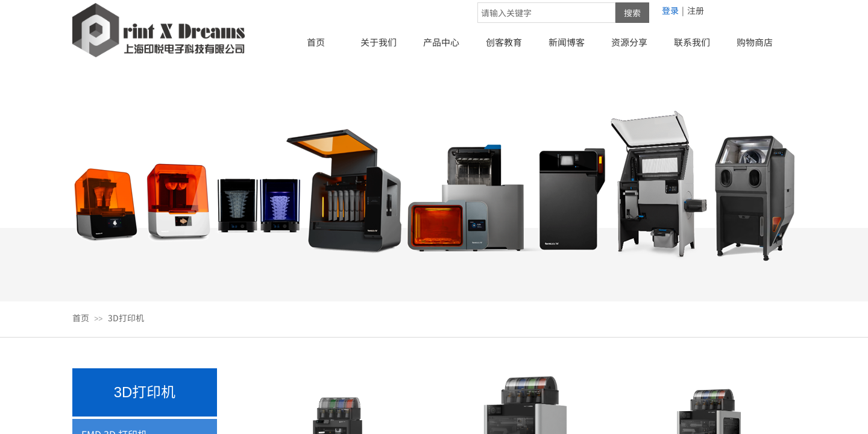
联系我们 (692, 42)
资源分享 (629, 42)
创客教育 (504, 42)
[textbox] (546, 13)
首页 (316, 42)
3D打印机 (126, 318)
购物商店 (755, 42)
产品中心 (441, 42)
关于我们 (379, 42)
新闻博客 (567, 42)
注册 (696, 10)
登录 (670, 10)
